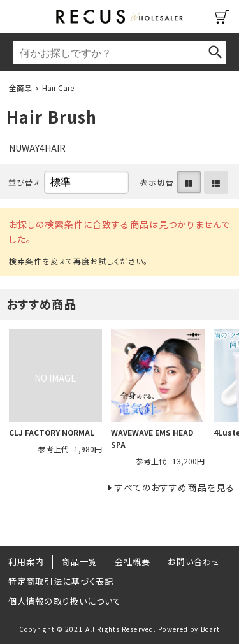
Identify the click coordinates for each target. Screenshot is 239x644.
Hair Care (58, 88)
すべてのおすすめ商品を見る (175, 487)
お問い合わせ (194, 562)
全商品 (20, 88)
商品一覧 (79, 562)
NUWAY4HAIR (37, 148)
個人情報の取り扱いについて (65, 601)
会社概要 (133, 562)
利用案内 (26, 562)
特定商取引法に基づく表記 (61, 581)
